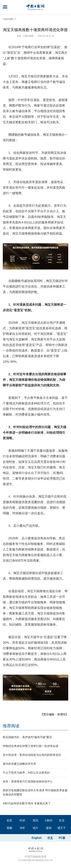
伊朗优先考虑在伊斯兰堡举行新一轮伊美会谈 (31, 746)
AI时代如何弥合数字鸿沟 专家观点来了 (27, 803)
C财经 (49, 820)
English (37, 838)
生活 (62, 820)
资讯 (35, 820)
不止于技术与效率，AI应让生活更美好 (26, 773)
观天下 (62, 828)
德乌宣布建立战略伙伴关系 (19, 764)
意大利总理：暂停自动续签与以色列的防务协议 (32, 755)
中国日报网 (8, 19)
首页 (9, 820)
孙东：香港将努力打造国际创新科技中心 (28, 781)
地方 (35, 828)
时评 (22, 820)
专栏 (22, 828)
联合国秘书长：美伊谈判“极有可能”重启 (27, 737)
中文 (50, 838)
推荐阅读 (11, 726)
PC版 (62, 838)
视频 (9, 828)
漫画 (49, 828)
